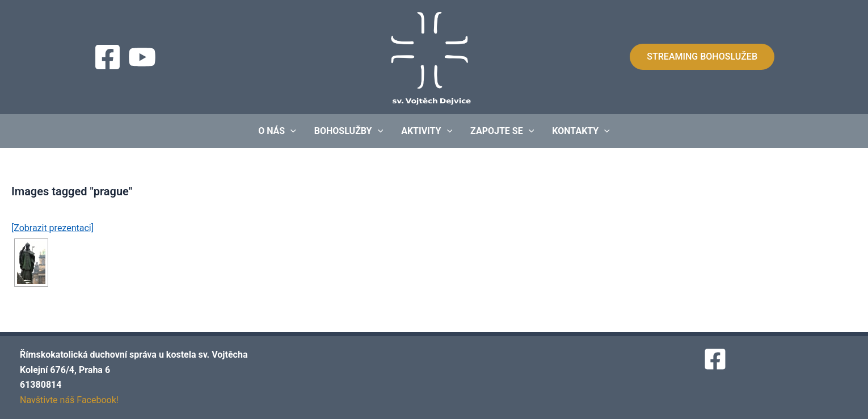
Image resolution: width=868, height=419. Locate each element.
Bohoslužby (349, 131)
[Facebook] (108, 57)
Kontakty (581, 131)
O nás (277, 131)
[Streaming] (142, 57)
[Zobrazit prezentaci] (52, 228)
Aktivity (427, 131)
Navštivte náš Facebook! (69, 400)
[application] (290, 131)
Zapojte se (502, 131)
